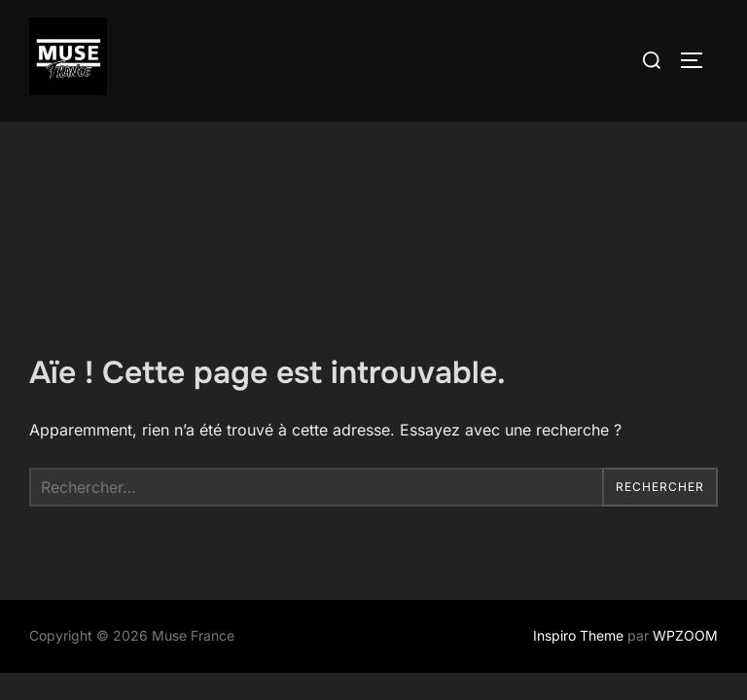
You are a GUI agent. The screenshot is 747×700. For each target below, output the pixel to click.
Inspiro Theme (578, 514)
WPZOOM (685, 514)
